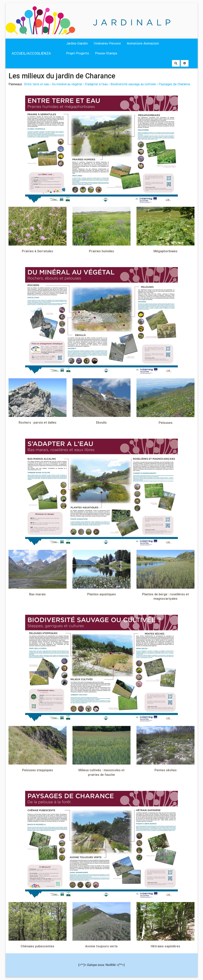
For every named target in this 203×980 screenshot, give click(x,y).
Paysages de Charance (174, 84)
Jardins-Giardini (77, 43)
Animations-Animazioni (143, 43)
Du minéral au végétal (67, 84)
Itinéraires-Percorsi (107, 43)
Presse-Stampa (106, 53)
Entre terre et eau (37, 84)
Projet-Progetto (78, 53)
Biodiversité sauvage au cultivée (133, 84)
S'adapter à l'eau (96, 84)
